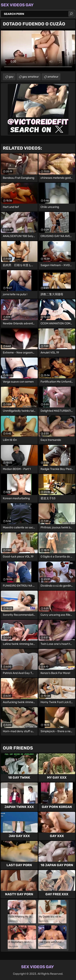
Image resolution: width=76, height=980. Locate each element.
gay (11, 77)
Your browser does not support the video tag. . (38, 50)
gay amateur (31, 77)
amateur (53, 77)
